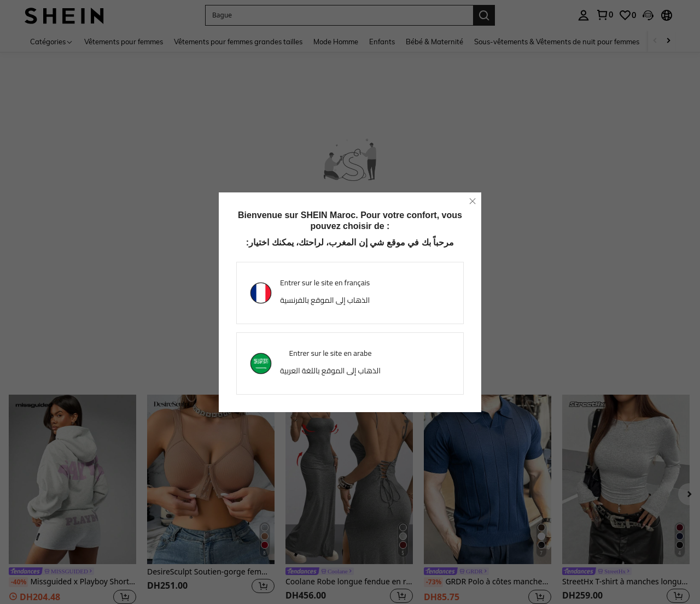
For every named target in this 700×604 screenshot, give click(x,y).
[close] (472, 201)
